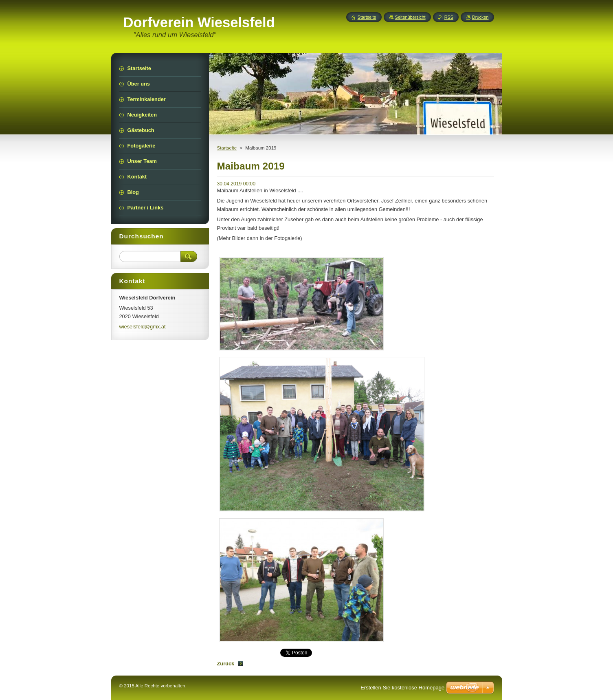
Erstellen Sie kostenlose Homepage (402, 688)
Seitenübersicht (410, 17)
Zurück (226, 664)
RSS (449, 17)
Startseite (227, 148)
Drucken (480, 17)
